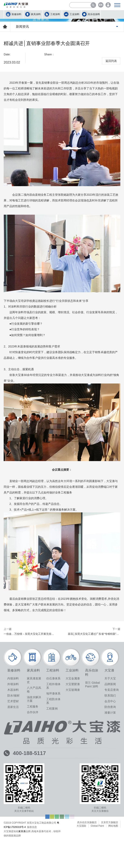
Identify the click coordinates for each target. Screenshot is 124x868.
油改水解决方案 (34, 816)
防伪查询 (110, 824)
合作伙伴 (33, 829)
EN (101, 5)
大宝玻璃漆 (73, 807)
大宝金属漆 (73, 795)
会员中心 (110, 818)
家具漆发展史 (34, 797)
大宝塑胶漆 (73, 801)
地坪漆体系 (53, 811)
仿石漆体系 (53, 795)
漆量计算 (110, 830)
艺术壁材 (13, 818)
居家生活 (13, 824)
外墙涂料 (13, 801)
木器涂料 (13, 807)
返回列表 (111, 178)
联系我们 (110, 813)
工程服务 (33, 824)
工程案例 (52, 826)
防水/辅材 (13, 813)
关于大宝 (110, 795)
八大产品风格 (34, 807)
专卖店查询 (112, 807)
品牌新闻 (110, 801)
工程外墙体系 (53, 803)
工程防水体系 (53, 818)
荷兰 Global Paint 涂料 (92, 802)
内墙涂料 (13, 795)
